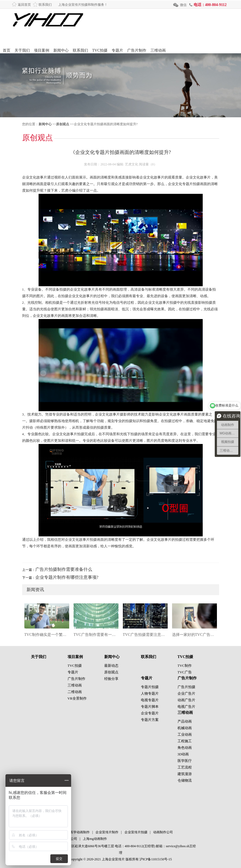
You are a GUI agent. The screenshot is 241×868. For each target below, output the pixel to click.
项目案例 (42, 50)
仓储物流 (185, 780)
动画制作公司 (163, 832)
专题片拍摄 (150, 687)
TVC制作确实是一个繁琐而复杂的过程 (47, 635)
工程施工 (185, 741)
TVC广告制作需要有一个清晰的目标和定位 (96, 635)
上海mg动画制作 (95, 839)
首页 (7, 50)
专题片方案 (150, 720)
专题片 (117, 50)
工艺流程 (185, 767)
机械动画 (185, 728)
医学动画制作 (80, 832)
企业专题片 (150, 713)
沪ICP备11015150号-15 (156, 859)
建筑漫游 (185, 774)
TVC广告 (185, 672)
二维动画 (75, 692)
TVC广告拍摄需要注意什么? (145, 635)
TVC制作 (185, 666)
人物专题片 (150, 693)
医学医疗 (185, 761)
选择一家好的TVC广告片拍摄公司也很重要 (194, 635)
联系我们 (45, 5)
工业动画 (185, 734)
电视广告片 (186, 707)
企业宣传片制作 (107, 832)
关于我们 (22, 50)
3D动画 (183, 754)
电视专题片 (150, 700)
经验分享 (111, 679)
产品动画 (185, 721)
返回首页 (24, 5)
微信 (183, 5)
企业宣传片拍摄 (136, 832)
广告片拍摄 (186, 687)
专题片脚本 (150, 707)
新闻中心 (61, 50)
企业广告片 (186, 693)
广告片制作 (137, 50)
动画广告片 (186, 700)
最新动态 (111, 666)
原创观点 (63, 124)
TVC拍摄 (100, 50)
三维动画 (158, 50)
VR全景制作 (77, 698)
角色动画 (185, 748)
